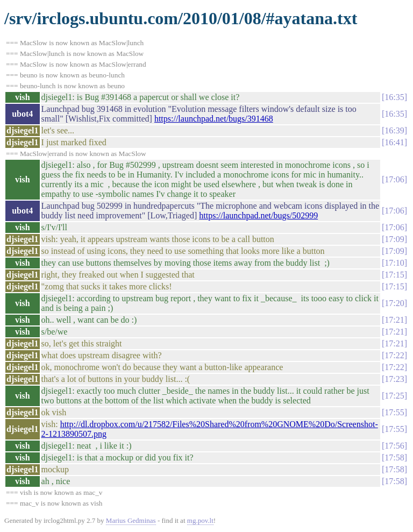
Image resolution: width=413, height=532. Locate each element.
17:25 (394, 396)
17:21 (394, 320)
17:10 (394, 263)
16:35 (394, 97)
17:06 (394, 179)
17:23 (394, 379)
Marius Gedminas (131, 520)
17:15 (394, 275)
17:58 (394, 457)
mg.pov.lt (200, 520)
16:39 (394, 130)
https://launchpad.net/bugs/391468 (214, 119)
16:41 (394, 142)
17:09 (394, 239)
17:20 (394, 303)
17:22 (394, 355)
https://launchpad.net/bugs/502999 (258, 215)
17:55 (394, 412)
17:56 (394, 446)
